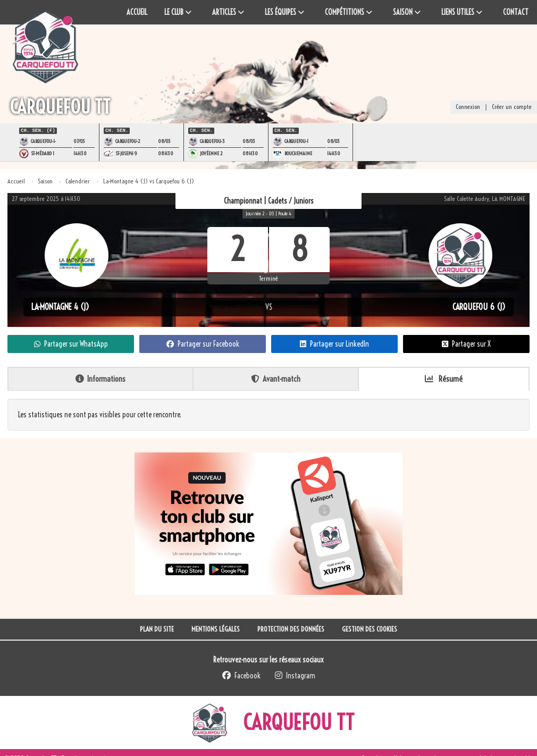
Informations (100, 378)
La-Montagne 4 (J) (60, 306)
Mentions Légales (216, 628)
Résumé (444, 378)
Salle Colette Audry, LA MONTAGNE (485, 198)
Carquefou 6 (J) (479, 306)
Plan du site (157, 628)
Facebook (241, 675)
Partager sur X (466, 343)
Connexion (468, 108)
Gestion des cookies (370, 628)
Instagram (295, 675)
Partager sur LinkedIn (334, 343)
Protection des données (291, 628)
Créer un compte (512, 108)
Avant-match (276, 378)
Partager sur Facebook (203, 343)
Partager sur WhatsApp (71, 343)
